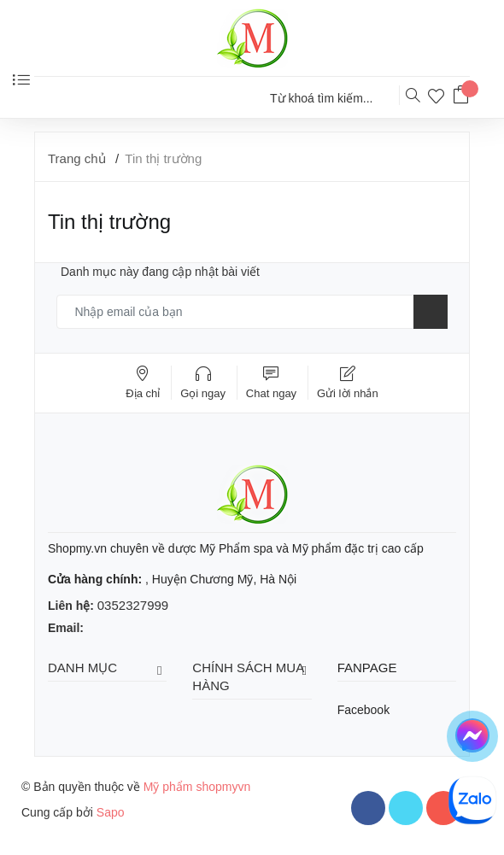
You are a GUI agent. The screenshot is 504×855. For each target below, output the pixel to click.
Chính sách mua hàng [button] (252, 676)
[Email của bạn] (252, 312)
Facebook (363, 710)
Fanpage (367, 668)
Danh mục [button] (107, 668)
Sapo (111, 812)
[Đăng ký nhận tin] (431, 312)
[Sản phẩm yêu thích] (440, 99)
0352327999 (133, 605)
